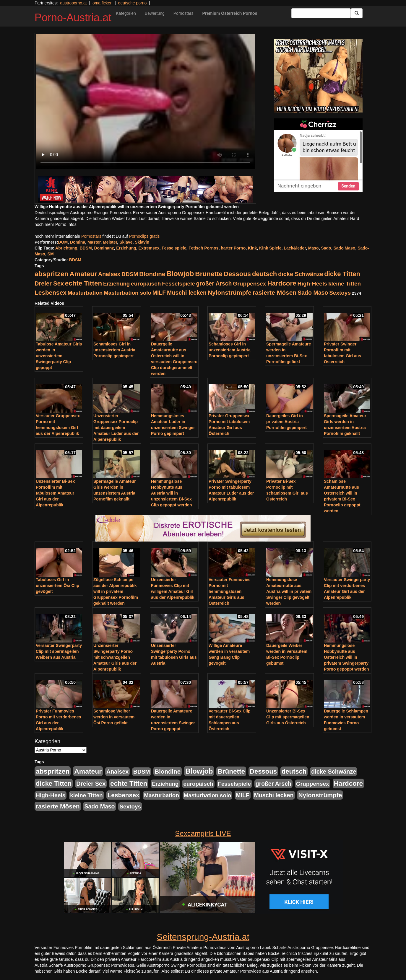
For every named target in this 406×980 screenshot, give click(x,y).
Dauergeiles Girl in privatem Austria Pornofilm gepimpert (286, 422)
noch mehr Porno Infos (56, 224)
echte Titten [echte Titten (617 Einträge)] (83, 283)
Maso (314, 248)
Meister (110, 242)
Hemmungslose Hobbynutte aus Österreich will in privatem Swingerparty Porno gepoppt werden (346, 657)
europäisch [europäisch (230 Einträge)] (146, 284)
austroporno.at (73, 3)
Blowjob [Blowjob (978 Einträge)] (180, 274)
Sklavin (142, 242)
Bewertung (155, 13)
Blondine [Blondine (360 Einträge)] (152, 274)
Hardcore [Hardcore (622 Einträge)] (282, 283)
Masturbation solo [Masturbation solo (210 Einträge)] (128, 293)
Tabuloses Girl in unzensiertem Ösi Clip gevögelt (57, 586)
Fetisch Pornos (203, 248)
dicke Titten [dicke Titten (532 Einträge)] (342, 274)
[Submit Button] (357, 13)
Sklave (126, 242)
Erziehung (126, 248)
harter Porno (233, 248)
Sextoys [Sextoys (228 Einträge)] (340, 293)
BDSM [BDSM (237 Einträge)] (130, 274)
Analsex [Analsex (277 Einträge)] (109, 274)
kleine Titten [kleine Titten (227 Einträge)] (345, 284)
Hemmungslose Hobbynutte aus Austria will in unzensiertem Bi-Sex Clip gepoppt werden (171, 493)
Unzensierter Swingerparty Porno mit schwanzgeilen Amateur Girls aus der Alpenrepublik (115, 657)
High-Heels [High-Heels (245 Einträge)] (312, 284)
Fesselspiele (174, 248)
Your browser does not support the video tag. (145, 101)
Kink (252, 248)
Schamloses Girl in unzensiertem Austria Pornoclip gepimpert (114, 350)
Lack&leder (295, 248)
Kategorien (126, 13)
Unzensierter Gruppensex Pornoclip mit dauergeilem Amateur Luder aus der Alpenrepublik (116, 428)
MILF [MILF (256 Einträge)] (159, 293)
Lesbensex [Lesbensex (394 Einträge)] (51, 292)
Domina (78, 242)
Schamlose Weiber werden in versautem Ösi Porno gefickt (114, 717)
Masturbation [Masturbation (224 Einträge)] (85, 293)
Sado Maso (344, 248)
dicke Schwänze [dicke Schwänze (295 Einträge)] (301, 274)
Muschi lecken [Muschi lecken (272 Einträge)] (187, 293)
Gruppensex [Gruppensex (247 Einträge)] (249, 284)
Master (94, 242)
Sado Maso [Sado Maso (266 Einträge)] (313, 293)
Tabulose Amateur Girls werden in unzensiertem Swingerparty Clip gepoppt (59, 356)
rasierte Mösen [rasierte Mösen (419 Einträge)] (275, 292)
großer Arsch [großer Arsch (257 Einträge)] (214, 283)
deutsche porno (133, 3)
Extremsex (149, 248)
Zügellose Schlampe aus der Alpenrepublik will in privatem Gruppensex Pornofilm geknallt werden (116, 591)
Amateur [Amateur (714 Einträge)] (83, 274)
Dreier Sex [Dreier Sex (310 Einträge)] (49, 283)
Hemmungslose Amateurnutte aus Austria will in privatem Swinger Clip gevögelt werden (289, 591)
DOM (63, 242)
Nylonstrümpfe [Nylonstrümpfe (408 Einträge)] (230, 292)
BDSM (86, 248)
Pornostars (183, 13)
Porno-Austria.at (73, 18)
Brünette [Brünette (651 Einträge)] (209, 274)
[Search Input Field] (321, 13)
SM (51, 254)
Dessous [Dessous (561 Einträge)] (237, 274)
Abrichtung (66, 248)
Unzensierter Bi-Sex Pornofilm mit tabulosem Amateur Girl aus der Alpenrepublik (55, 493)
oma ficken (103, 3)
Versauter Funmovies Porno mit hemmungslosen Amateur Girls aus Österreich (230, 591)
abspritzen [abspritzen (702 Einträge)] (51, 274)
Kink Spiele (270, 248)
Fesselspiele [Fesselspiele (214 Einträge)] (178, 284)
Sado (326, 248)
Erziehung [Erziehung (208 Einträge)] (116, 284)
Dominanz (104, 248)
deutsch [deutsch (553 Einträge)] (264, 274)
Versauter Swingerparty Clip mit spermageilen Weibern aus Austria (59, 651)
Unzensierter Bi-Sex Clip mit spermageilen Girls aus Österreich (288, 717)
